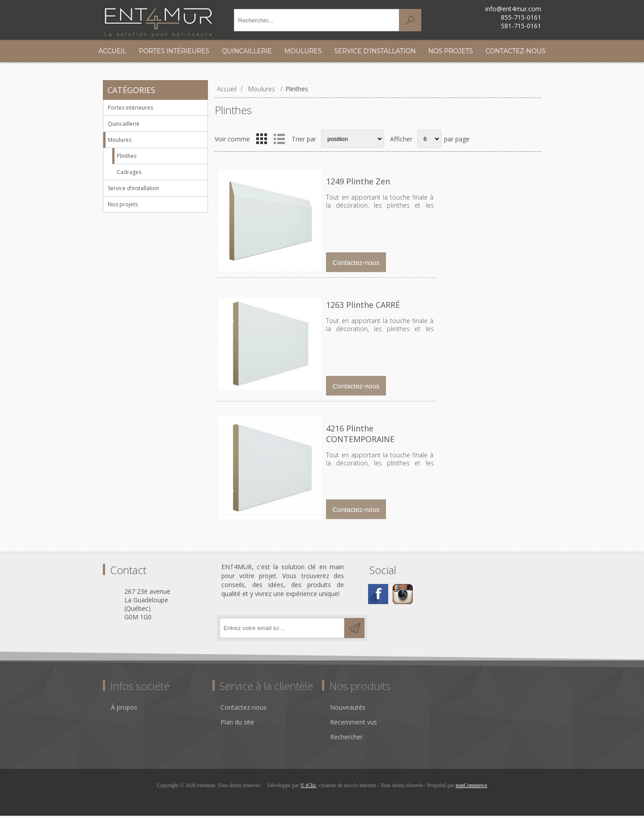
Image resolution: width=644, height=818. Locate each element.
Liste (279, 139)
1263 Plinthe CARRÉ (362, 307)
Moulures (303, 51)
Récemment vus (354, 724)
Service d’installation (375, 51)
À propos (124, 709)
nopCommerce (472, 788)
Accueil (112, 51)
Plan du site (237, 724)
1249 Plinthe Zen (357, 181)
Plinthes (127, 156)
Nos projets (451, 51)
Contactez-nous (515, 51)
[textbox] (317, 20)
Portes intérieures (174, 51)
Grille (262, 139)
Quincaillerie (247, 51)
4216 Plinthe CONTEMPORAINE (384, 433)
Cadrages (129, 172)
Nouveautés (348, 709)
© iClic (308, 788)
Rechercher (346, 739)
